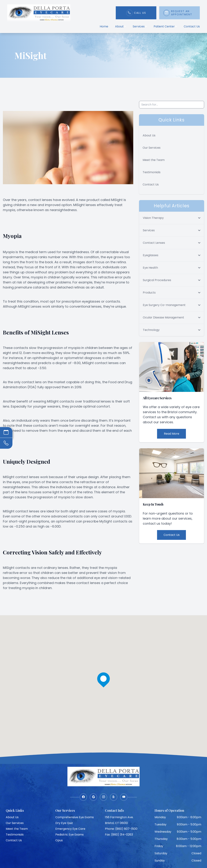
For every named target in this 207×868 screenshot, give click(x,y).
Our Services (152, 148)
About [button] (120, 26)
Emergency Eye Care (70, 829)
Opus (59, 840)
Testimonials (152, 172)
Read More (172, 434)
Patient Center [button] (165, 26)
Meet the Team (154, 160)
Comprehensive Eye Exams (75, 817)
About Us (149, 135)
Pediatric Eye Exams (70, 835)
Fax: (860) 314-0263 (119, 835)
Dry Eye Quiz (64, 823)
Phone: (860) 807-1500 (121, 829)
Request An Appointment (182, 13)
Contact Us (192, 26)
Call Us (140, 13)
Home (104, 26)
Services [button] (140, 26)
